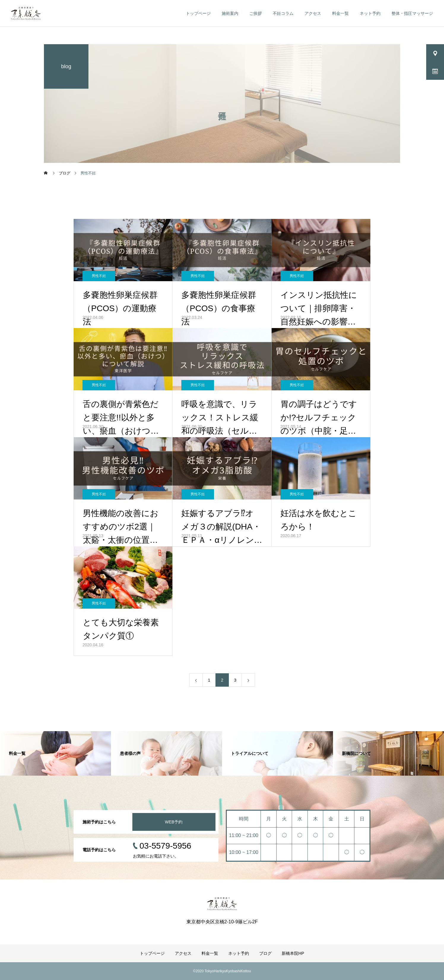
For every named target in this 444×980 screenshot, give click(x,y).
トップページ (198, 13)
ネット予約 (370, 13)
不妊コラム (283, 13)
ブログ (265, 953)
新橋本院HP (293, 953)
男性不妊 (99, 276)
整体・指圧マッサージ (412, 13)
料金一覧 (340, 13)
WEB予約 (174, 822)
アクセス (313, 13)
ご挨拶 (256, 13)
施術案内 (230, 13)
